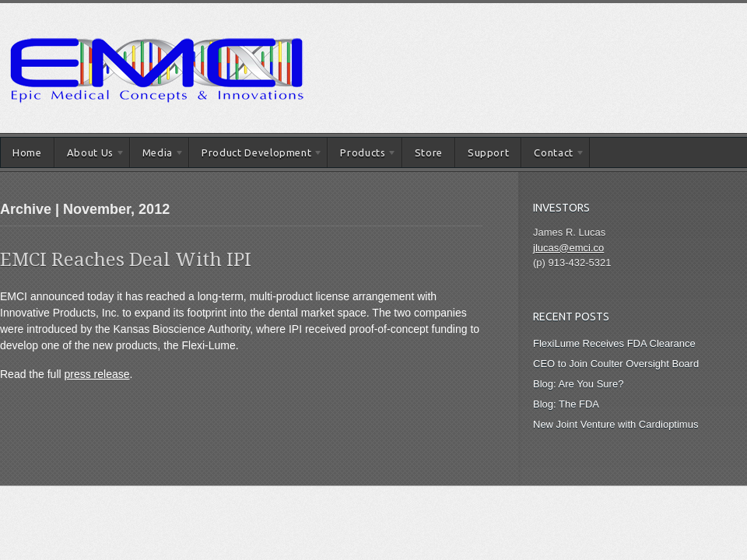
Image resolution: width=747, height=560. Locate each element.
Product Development (256, 155)
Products (362, 155)
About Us (90, 155)
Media (157, 155)
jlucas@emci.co (568, 248)
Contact (553, 155)
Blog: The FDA (566, 404)
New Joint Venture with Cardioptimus (615, 424)
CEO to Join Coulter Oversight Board (616, 364)
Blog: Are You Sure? (578, 384)
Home (27, 152)
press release (97, 374)
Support (489, 152)
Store (429, 152)
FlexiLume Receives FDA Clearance (614, 343)
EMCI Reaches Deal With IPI (126, 260)
